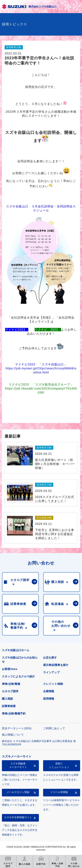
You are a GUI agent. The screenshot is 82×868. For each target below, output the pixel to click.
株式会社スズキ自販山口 (42, 7)
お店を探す (50, 658)
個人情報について (13, 735)
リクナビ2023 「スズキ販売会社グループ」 (41, 384)
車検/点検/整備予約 (14, 713)
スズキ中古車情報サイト (18, 817)
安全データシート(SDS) (17, 728)
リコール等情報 (59, 792)
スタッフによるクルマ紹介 (18, 676)
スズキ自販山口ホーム (16, 650)
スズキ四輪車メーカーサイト (18, 765)
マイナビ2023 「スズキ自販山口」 (41, 364)
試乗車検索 (9, 706)
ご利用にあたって (54, 728)
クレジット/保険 (53, 684)
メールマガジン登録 (18, 792)
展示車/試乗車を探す (56, 665)
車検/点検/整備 (11, 684)
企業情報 (49, 691)
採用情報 (49, 699)
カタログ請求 (10, 691)
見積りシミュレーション (59, 765)
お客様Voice (10, 669)
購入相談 (7, 699)
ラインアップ (51, 672)
